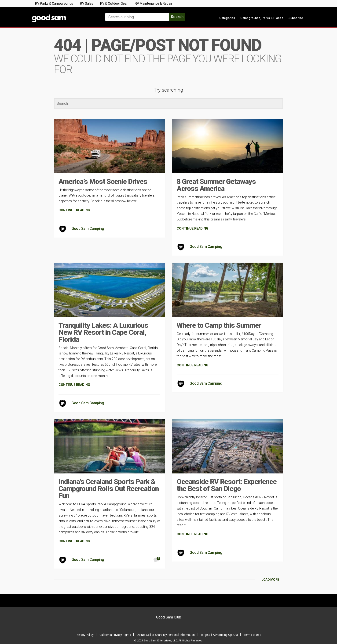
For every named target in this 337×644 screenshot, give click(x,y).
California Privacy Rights (115, 635)
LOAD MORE (270, 580)
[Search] (168, 104)
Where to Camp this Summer (219, 325)
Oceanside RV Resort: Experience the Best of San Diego (227, 485)
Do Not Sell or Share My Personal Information (166, 635)
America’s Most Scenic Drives (103, 181)
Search (177, 17)
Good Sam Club (169, 617)
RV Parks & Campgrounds (54, 4)
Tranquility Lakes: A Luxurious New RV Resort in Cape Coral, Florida (103, 332)
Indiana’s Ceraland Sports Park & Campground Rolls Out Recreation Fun (109, 489)
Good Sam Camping (88, 229)
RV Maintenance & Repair (154, 4)
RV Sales (87, 4)
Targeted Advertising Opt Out (219, 635)
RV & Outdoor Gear (114, 4)
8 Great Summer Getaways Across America (216, 185)
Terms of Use (253, 635)
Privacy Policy (85, 635)
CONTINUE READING (74, 210)
